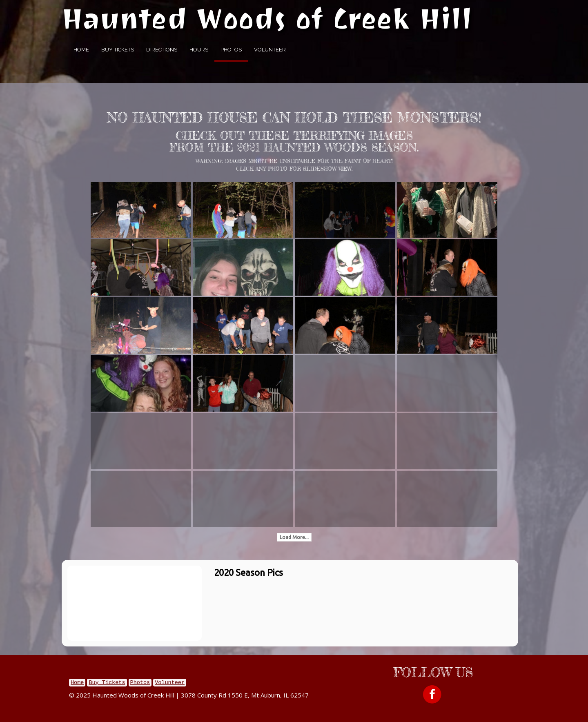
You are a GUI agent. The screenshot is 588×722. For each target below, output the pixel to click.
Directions (162, 50)
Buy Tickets (118, 50)
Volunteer (270, 50)
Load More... (294, 537)
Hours (199, 50)
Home (81, 50)
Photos (231, 50)
